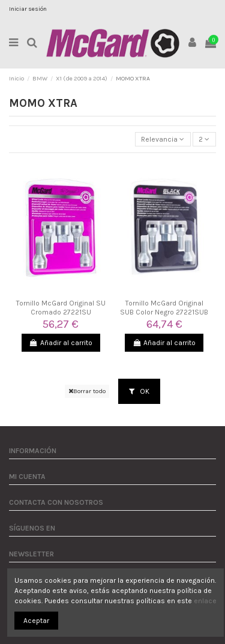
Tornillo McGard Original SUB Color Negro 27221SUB (164, 307)
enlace (205, 601)
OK (139, 391)
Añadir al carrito (61, 343)
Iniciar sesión (28, 9)
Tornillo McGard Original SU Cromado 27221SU (61, 307)
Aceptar (36, 621)
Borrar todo (87, 391)
